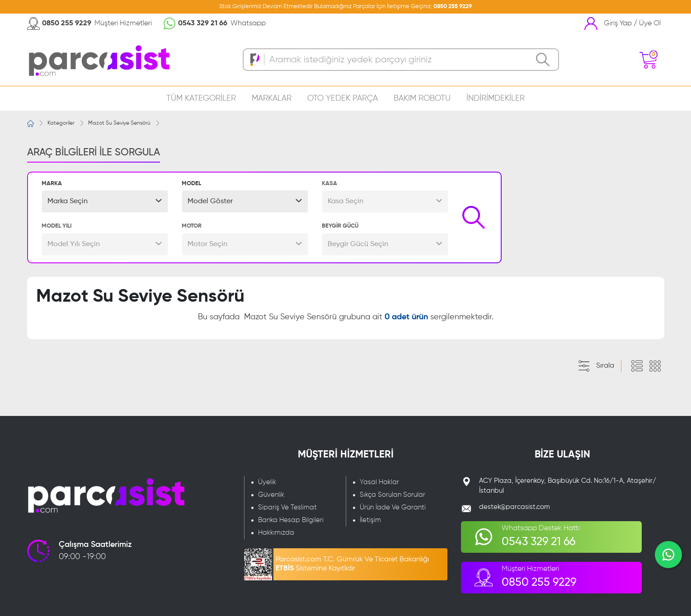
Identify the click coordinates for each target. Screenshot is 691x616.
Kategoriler (61, 123)
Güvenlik (271, 495)
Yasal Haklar (379, 482)
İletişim (370, 520)
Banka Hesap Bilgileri (291, 520)
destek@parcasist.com (515, 507)
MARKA (52, 184)
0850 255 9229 (453, 7)
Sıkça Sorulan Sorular (393, 495)
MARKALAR (272, 98)
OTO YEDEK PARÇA (343, 98)
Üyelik (267, 482)
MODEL (191, 184)
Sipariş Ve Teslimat (287, 507)
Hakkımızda (276, 533)
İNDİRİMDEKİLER (496, 98)
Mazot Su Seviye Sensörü (119, 123)
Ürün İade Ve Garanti (393, 507)
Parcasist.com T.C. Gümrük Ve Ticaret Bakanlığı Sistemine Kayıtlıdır (352, 564)
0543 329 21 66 (203, 23)
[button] (105, 201)
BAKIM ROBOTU (422, 98)
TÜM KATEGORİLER (201, 98)
